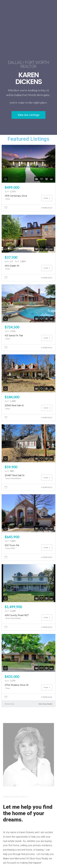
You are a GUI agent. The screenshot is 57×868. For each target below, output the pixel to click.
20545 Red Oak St (14, 405)
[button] (29, 115)
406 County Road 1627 (17, 615)
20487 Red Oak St (15, 475)
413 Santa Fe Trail (14, 336)
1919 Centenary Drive (16, 196)
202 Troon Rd (12, 545)
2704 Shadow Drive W (17, 685)
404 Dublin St (12, 266)
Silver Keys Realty (45, 704)
